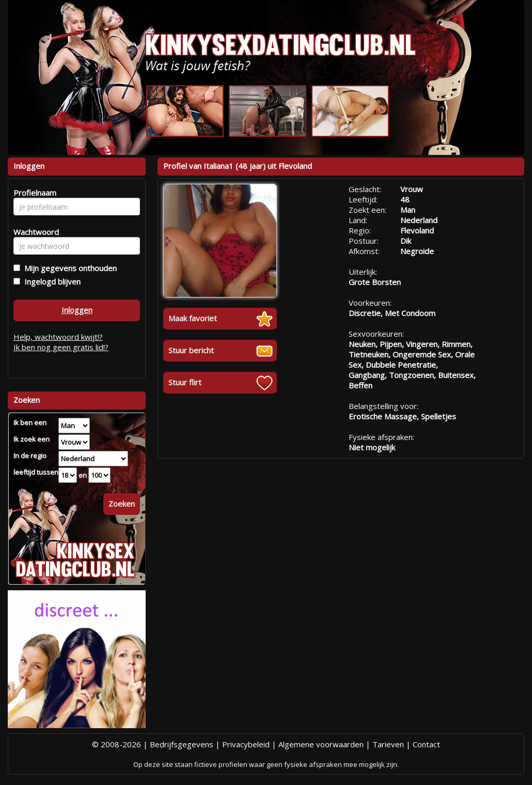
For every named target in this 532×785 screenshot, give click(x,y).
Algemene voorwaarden (321, 744)
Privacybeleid (246, 744)
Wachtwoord (33, 232)
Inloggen (77, 310)
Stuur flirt (185, 382)
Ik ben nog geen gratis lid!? (61, 347)
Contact (426, 744)
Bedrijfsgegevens (182, 744)
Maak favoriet (193, 318)
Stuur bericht (191, 350)
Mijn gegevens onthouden (68, 268)
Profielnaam (33, 193)
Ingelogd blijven (50, 281)
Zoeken (122, 504)
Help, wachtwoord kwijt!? (58, 337)
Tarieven (388, 744)
